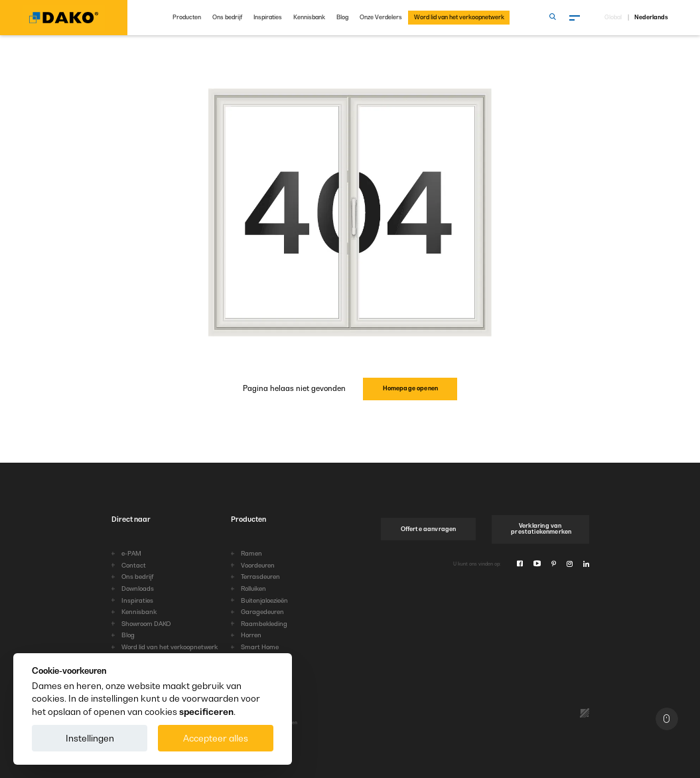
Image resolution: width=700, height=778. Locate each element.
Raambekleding (264, 624)
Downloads (138, 588)
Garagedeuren (262, 612)
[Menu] (575, 18)
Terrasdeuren (260, 577)
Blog (342, 17)
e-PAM (131, 553)
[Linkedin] (586, 564)
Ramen (251, 553)
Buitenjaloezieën (264, 600)
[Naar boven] (667, 719)
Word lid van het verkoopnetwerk (459, 17)
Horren (251, 635)
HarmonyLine (261, 659)
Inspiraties (268, 17)
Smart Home (260, 647)
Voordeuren (258, 565)
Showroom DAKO (146, 624)
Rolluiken (253, 588)
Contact (134, 565)
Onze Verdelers (381, 17)
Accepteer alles (216, 738)
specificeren (206, 712)
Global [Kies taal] (613, 18)
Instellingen (90, 738)
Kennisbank (309, 17)
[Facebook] (520, 564)
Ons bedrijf (227, 17)
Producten (187, 17)
